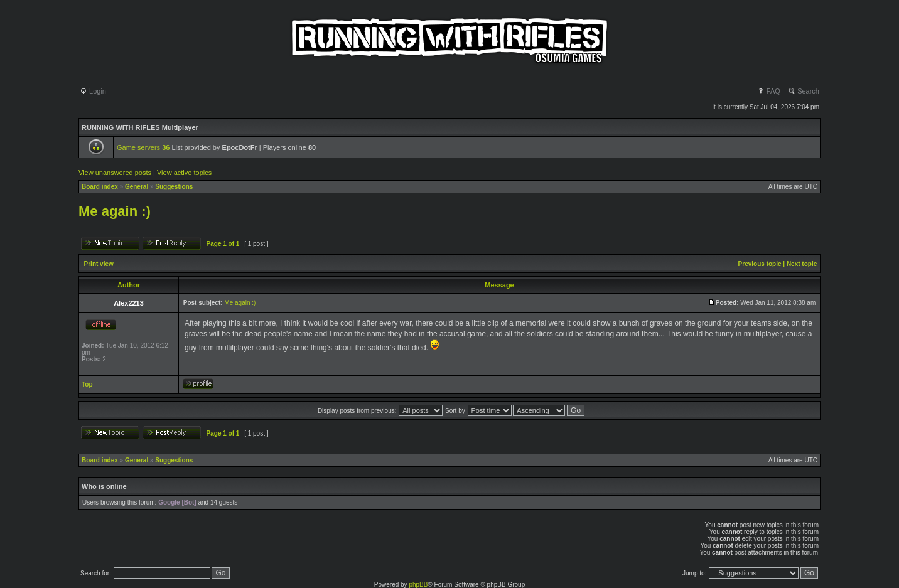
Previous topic (760, 264)
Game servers (143, 147)
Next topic (802, 264)
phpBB (418, 585)
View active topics (184, 173)
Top (87, 384)
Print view (99, 264)
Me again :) (115, 211)
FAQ (769, 91)
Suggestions (174, 187)
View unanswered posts (115, 173)
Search (804, 91)
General (137, 187)
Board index (100, 187)
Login (93, 91)
